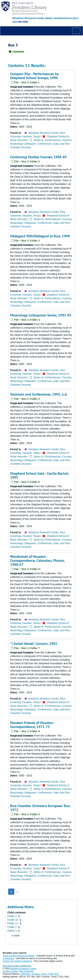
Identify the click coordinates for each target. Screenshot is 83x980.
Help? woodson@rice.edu (61, 18)
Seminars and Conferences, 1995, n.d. (39, 394)
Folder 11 (13, 923)
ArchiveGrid (8, 958)
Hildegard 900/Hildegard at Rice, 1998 (40, 236)
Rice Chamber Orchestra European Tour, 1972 (40, 808)
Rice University (26, 971)
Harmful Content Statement (17, 966)
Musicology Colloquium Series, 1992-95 (41, 315)
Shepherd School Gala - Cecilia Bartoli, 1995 (40, 475)
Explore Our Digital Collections (17, 961)
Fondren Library (10, 971)
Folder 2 (12, 927)
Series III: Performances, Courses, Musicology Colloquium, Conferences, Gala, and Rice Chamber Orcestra (41, 144)
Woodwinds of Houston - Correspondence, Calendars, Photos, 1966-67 (37, 560)
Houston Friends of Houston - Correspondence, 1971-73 (32, 725)
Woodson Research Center (28, 18)
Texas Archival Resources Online (19, 956)
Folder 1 (12, 916)
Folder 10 (13, 920)
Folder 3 (12, 931)
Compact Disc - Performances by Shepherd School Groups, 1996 (34, 76)
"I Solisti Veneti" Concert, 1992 (34, 644)
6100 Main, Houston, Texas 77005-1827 (40, 974)
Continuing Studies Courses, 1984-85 (38, 157)
